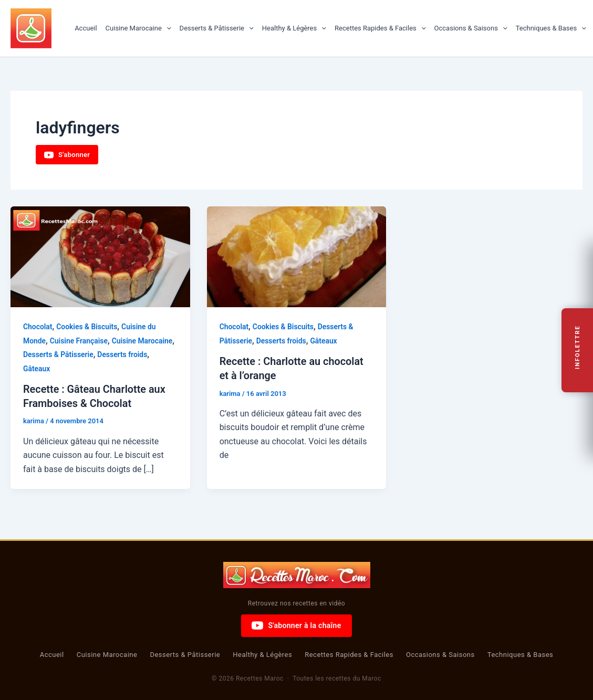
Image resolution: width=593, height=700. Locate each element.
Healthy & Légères (294, 28)
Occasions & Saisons (471, 28)
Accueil (86, 28)
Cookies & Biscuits (87, 327)
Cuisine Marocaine (138, 28)
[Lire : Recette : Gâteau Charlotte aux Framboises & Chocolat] (100, 257)
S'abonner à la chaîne (296, 625)
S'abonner (67, 155)
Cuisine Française (79, 341)
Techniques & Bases (551, 28)
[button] (167, 28)
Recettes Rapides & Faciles (380, 28)
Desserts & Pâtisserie (217, 28)
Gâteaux (37, 369)
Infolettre (578, 347)
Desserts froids (123, 354)
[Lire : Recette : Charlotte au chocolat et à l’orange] (297, 257)
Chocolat (38, 327)
